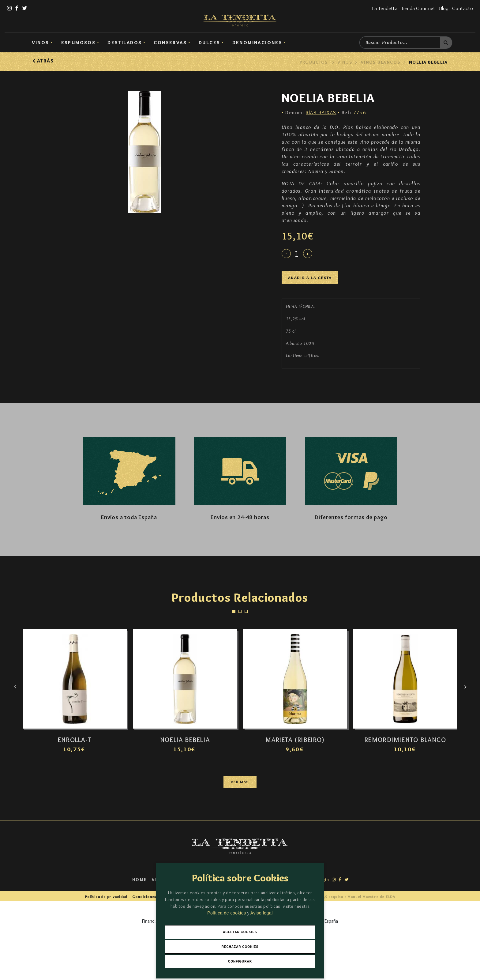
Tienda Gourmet (418, 8)
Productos (314, 62)
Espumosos (79, 42)
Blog (444, 8)
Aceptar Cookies (240, 932)
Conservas (170, 42)
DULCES (209, 42)
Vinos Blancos (381, 62)
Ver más (240, 782)
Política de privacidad (106, 897)
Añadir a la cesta (310, 278)
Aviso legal (262, 913)
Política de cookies (227, 913)
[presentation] (15, 688)
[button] (234, 611)
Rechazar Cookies (240, 947)
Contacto (463, 8)
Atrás (43, 61)
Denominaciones (257, 42)
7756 (354, 113)
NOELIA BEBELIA (428, 62)
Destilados (125, 42)
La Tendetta (385, 8)
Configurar (240, 961)
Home (140, 880)
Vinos (41, 42)
